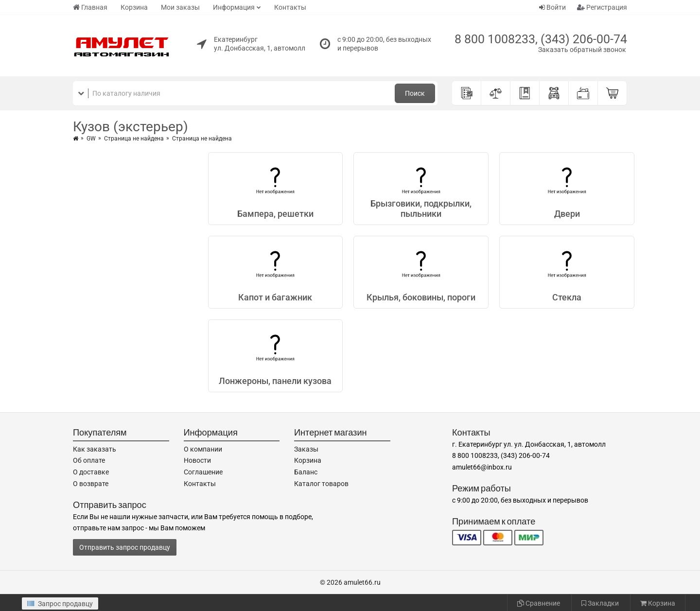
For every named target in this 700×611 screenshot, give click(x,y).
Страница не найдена (134, 139)
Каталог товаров (321, 484)
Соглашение (203, 472)
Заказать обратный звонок (582, 50)
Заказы (306, 449)
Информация (234, 7)
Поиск (415, 93)
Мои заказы (180, 7)
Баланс (306, 472)
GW (91, 139)
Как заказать (95, 449)
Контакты (290, 7)
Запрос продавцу (60, 604)
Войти (552, 7)
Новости (197, 460)
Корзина (134, 7)
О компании (203, 449)
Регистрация (602, 7)
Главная (90, 7)
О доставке (91, 472)
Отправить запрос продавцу (125, 547)
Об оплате (89, 460)
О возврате (91, 484)
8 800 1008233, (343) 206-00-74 (541, 39)
